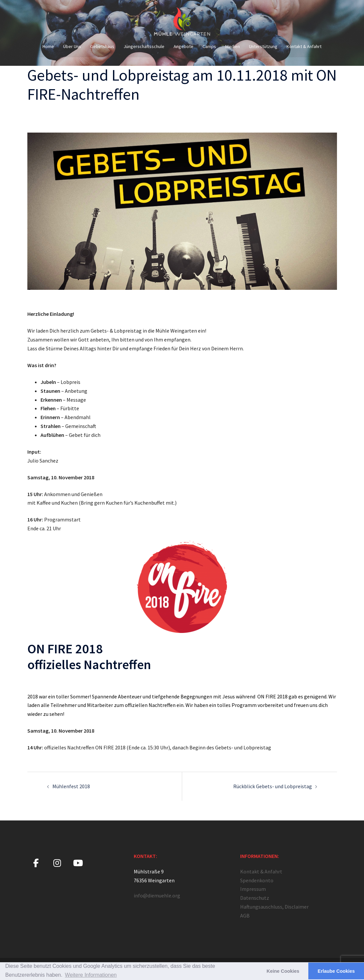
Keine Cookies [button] (283, 971)
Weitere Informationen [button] (91, 975)
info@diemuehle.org (157, 895)
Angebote (183, 46)
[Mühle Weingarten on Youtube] (78, 863)
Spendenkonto (257, 880)
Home (48, 46)
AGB (245, 916)
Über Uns (72, 46)
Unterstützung (263, 46)
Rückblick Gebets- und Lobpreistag (273, 786)
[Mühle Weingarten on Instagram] (57, 863)
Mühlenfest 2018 (71, 786)
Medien (233, 46)
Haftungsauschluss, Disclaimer (274, 907)
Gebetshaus (102, 46)
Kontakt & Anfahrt (304, 46)
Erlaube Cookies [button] (336, 971)
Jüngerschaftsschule (144, 46)
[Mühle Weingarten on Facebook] (36, 863)
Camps (209, 46)
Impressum (253, 889)
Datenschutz (255, 898)
